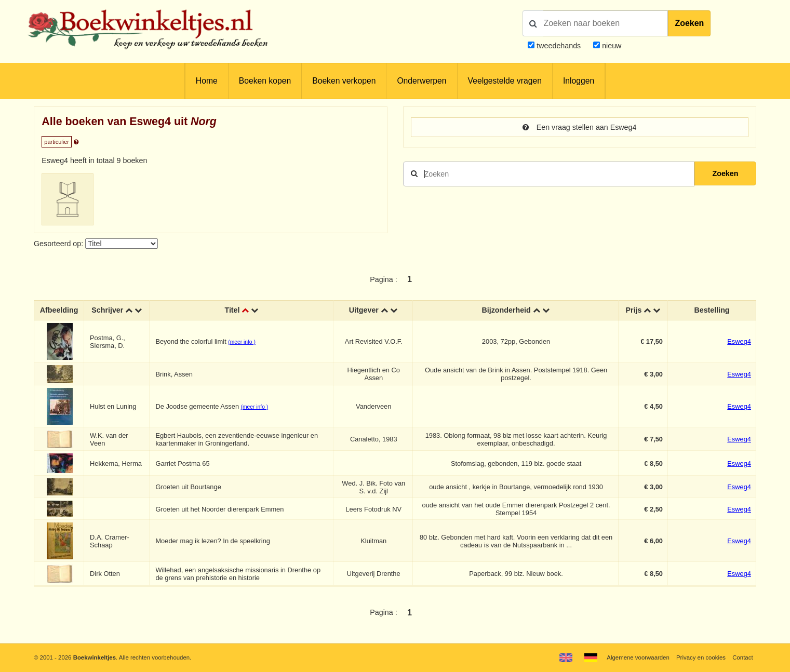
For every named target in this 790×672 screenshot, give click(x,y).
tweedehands (559, 46)
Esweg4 (739, 341)
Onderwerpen (421, 81)
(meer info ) (242, 342)
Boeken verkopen (344, 81)
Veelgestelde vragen (505, 81)
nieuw (611, 46)
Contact (742, 657)
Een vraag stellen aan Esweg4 (579, 127)
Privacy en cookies (701, 657)
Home (207, 81)
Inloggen (579, 81)
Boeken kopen (265, 81)
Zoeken (689, 23)
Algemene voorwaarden (638, 657)
